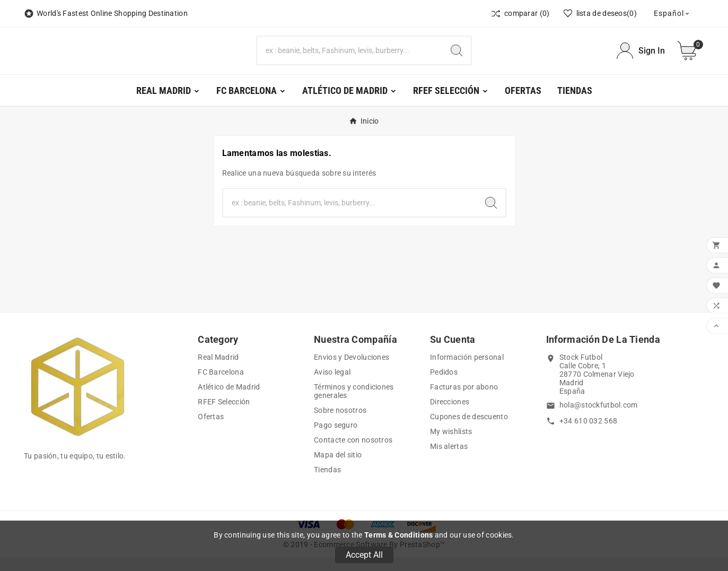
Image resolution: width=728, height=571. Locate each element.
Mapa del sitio (338, 468)
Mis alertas (449, 460)
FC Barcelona (221, 385)
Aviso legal (332, 385)
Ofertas (211, 430)
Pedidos (444, 385)
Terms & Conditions (398, 535)
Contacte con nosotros (353, 453)
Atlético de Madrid (229, 400)
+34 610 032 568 (589, 434)
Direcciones (450, 415)
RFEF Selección (224, 415)
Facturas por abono (464, 400)
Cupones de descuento (469, 430)
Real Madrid (218, 370)
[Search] (457, 57)
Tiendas (327, 483)
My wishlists (451, 445)
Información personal (467, 370)
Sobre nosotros (340, 423)
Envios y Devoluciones (352, 370)
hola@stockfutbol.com (599, 418)
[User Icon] (641, 58)
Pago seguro (336, 438)
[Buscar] (350, 57)
